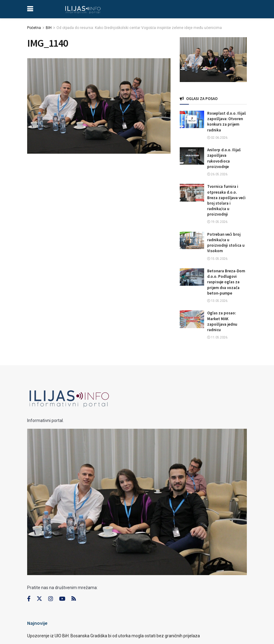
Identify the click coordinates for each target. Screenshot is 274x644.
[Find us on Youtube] (62, 599)
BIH (49, 28)
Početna (34, 28)
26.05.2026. (218, 174)
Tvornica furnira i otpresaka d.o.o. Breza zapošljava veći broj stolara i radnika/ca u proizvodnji (226, 200)
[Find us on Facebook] (29, 599)
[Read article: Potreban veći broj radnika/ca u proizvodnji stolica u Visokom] (192, 240)
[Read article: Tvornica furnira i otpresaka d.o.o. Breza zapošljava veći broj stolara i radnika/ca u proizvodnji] (192, 193)
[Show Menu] (30, 9)
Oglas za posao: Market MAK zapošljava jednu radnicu (222, 321)
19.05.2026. (218, 222)
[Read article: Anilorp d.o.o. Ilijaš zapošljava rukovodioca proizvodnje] (192, 156)
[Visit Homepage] (83, 9)
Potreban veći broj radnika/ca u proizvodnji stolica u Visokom (226, 243)
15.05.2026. (218, 259)
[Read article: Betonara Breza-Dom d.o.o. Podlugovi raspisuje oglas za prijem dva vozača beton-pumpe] (192, 277)
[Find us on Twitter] (39, 599)
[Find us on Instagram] (51, 599)
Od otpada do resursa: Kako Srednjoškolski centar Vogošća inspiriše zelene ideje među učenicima (139, 28)
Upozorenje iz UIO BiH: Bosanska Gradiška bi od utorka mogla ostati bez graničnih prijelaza (114, 636)
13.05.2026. (218, 301)
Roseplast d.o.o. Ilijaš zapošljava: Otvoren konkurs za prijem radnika (227, 122)
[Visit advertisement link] (213, 60)
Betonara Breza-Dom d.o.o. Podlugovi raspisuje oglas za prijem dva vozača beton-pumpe (226, 282)
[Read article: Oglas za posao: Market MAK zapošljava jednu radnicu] (192, 319)
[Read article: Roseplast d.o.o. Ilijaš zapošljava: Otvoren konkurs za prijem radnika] (192, 119)
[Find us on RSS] (74, 599)
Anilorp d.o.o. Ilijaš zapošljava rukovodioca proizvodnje (224, 158)
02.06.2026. (218, 138)
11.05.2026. (218, 337)
